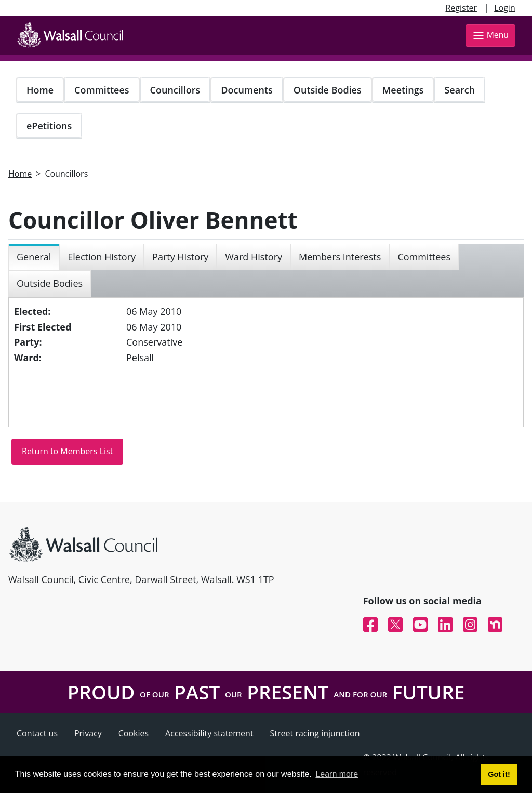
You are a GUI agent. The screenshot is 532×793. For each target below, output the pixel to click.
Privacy (88, 733)
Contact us (37, 733)
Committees (102, 90)
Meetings (403, 90)
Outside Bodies (328, 90)
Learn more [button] (337, 774)
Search (460, 90)
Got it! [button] (499, 774)
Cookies (134, 733)
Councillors (175, 90)
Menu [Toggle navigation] (490, 36)
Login (505, 8)
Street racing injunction (315, 733)
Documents (247, 90)
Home (40, 90)
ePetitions (49, 126)
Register (461, 8)
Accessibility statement (209, 733)
